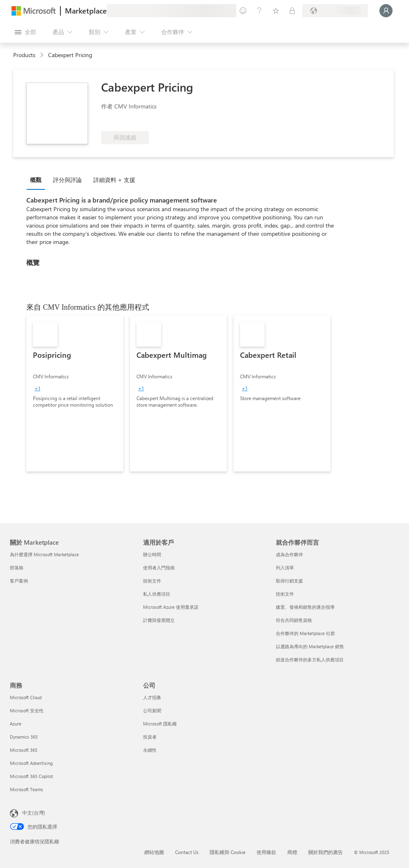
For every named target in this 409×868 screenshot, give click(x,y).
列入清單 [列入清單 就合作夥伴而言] (285, 568)
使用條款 (266, 852)
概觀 (36, 180)
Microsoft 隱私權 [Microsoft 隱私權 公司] (160, 724)
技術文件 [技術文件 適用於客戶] (152, 581)
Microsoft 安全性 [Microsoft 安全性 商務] (27, 710)
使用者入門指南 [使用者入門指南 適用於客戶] (159, 568)
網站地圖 (154, 852)
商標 (292, 852)
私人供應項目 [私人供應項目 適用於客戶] (157, 594)
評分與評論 (67, 180)
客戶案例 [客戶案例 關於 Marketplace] (19, 581)
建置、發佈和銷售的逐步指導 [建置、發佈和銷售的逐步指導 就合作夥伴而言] (305, 607)
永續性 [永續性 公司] (150, 750)
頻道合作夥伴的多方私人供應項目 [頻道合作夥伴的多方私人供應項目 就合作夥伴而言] (310, 660)
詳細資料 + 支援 (114, 180)
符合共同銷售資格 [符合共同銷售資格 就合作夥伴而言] (294, 620)
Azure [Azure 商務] (16, 724)
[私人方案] (292, 11)
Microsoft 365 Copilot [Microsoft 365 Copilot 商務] (31, 776)
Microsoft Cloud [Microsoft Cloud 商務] (26, 697)
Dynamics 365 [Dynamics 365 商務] (24, 737)
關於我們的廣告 (326, 852)
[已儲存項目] (276, 11)
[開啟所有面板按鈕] (25, 32)
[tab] (38, 180)
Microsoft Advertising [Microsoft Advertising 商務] (31, 763)
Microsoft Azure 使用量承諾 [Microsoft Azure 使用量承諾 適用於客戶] (171, 607)
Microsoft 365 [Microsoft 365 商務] (24, 750)
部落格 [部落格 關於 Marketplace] (17, 568)
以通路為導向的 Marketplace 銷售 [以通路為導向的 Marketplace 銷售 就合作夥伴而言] (310, 646)
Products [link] (24, 55)
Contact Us (187, 852)
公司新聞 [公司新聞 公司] (152, 710)
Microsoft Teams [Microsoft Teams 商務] (27, 789)
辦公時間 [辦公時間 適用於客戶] (152, 554)
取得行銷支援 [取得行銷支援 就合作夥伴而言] (289, 581)
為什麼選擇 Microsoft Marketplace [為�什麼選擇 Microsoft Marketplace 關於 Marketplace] (44, 554)
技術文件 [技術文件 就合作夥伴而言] (285, 594)
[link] (75, 394)
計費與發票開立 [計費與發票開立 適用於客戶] (159, 620)
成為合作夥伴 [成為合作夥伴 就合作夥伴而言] (289, 554)
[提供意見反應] (243, 11)
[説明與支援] (259, 11)
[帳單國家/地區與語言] (335, 11)
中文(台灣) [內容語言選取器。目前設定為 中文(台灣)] (34, 813)
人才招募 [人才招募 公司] (152, 697)
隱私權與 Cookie (228, 852)
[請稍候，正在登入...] (386, 11)
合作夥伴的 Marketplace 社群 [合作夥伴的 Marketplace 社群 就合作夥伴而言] (305, 633)
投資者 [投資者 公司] (150, 737)
